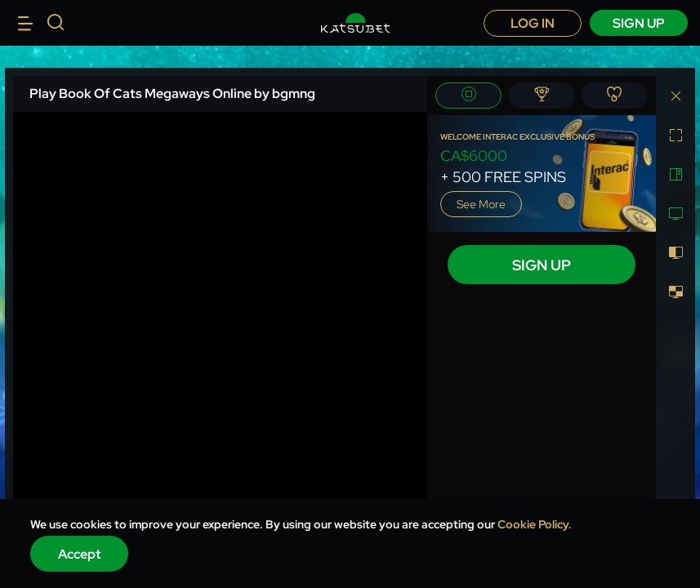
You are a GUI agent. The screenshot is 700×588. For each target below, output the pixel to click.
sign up (639, 23)
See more (481, 204)
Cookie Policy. (535, 524)
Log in (533, 23)
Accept (80, 554)
